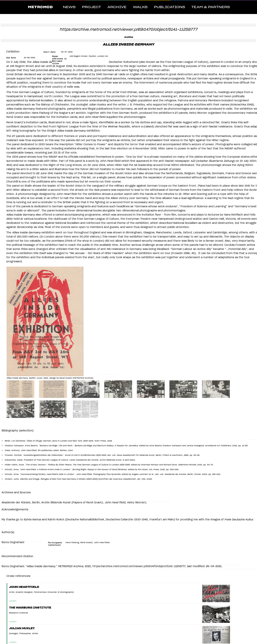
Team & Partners (211, 7)
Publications (170, 7)
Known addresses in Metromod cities (59, 60)
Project (91, 7)
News (69, 7)
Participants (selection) (55, 544)
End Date (11, 58)
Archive (117, 7)
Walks (140, 7)
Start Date (49, 52)
